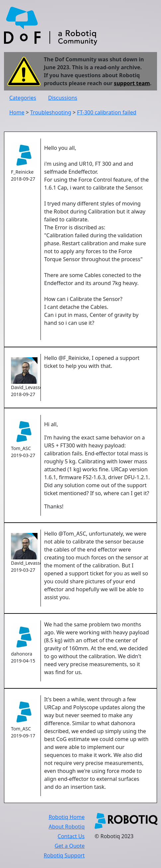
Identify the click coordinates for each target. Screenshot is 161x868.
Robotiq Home (67, 817)
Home (17, 112)
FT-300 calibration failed (107, 112)
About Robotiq (67, 827)
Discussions (63, 98)
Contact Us (71, 836)
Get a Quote (70, 846)
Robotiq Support (64, 855)
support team (132, 83)
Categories (23, 98)
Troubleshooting (51, 112)
